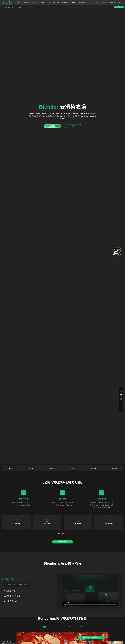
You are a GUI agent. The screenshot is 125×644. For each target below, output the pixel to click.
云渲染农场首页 (6, 8)
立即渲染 (52, 126)
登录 (111, 3)
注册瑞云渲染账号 (13, 584)
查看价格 (73, 126)
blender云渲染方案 (17, 8)
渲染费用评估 (62, 542)
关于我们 (73, 3)
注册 (119, 3)
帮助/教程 (104, 3)
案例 (49, 3)
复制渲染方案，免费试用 (91, 638)
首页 (19, 3)
